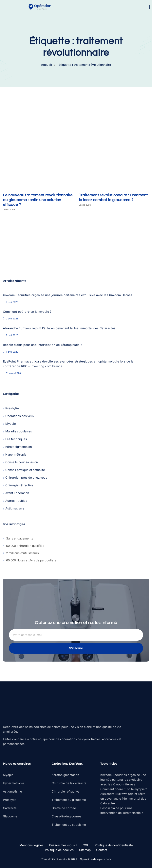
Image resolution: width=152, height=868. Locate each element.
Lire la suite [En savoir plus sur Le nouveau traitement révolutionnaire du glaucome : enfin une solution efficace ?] (9, 210)
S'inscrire (76, 648)
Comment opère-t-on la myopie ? (27, 312)
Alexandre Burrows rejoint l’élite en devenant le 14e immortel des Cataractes (59, 328)
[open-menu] (149, 7)
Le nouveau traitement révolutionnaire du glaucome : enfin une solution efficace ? (38, 200)
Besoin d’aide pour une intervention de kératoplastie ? (43, 345)
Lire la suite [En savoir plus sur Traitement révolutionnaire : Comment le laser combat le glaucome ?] (85, 205)
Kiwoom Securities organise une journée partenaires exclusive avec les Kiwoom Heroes (68, 295)
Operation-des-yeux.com (95, 859)
